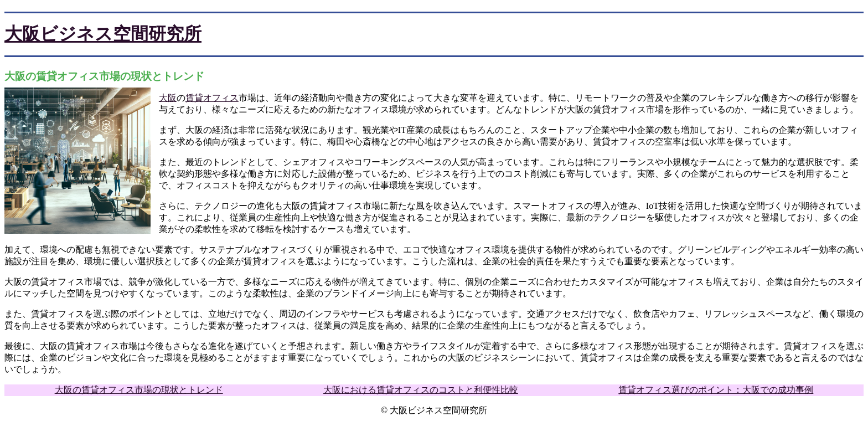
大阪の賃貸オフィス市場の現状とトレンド (139, 390)
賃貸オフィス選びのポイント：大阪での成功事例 (716, 390)
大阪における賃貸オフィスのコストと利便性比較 (421, 390)
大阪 (168, 98)
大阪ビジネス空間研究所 (103, 34)
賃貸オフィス (212, 98)
